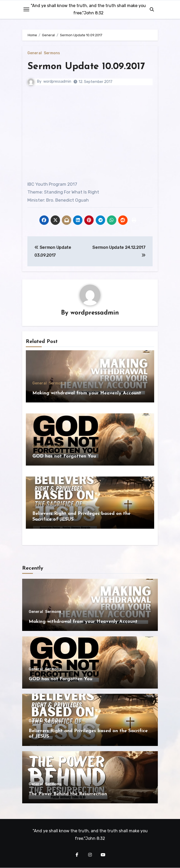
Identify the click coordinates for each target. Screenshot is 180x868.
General (35, 53)
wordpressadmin (57, 82)
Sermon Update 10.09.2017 (88, 67)
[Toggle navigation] (26, 9)
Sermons (52, 53)
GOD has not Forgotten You (64, 456)
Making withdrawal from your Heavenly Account (87, 393)
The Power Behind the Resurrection (68, 794)
